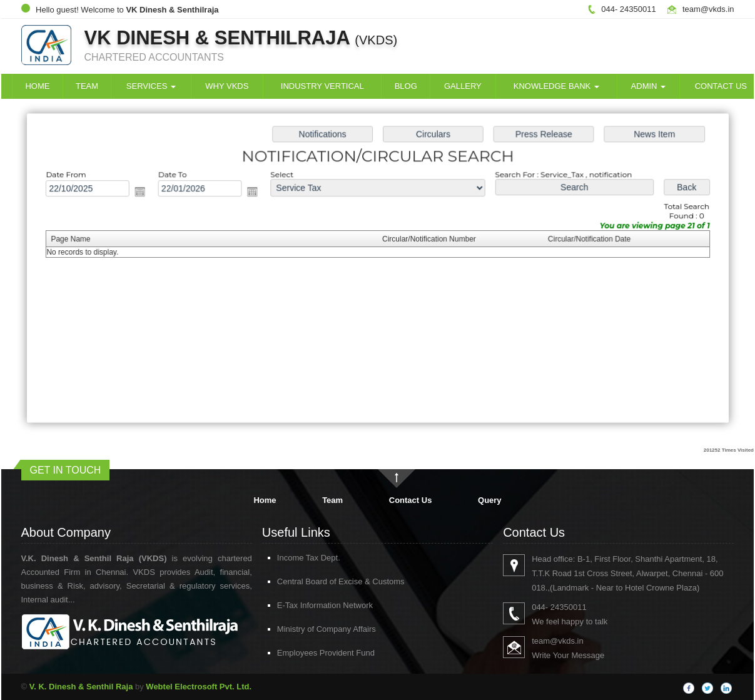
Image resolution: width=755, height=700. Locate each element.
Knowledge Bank (556, 86)
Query (490, 500)
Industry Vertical (322, 86)
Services (151, 86)
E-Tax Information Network (311, 605)
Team (87, 86)
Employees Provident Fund (312, 653)
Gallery (463, 86)
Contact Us (411, 500)
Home (37, 86)
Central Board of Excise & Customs (327, 581)
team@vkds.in (708, 9)
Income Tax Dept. (294, 558)
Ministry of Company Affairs (312, 629)
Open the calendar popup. (144, 193)
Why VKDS (227, 86)
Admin (649, 86)
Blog (406, 86)
